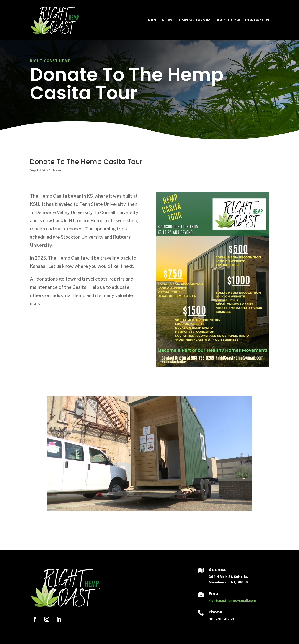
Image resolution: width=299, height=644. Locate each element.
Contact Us (257, 20)
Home (152, 20)
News (167, 20)
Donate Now (228, 20)
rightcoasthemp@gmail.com (232, 601)
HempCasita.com (194, 20)
